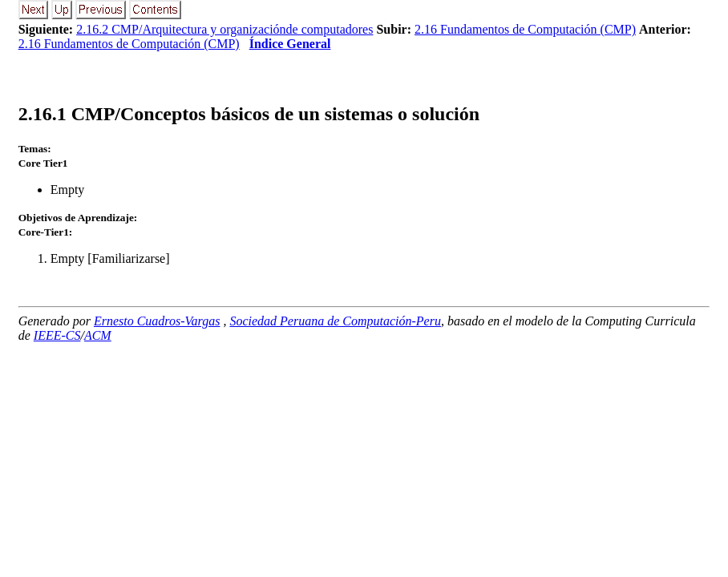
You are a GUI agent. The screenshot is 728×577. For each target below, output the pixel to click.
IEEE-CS (57, 335)
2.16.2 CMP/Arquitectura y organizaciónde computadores (224, 29)
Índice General (290, 44)
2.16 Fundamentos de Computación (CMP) (525, 29)
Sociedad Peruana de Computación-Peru (335, 321)
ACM (98, 335)
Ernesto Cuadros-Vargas (157, 321)
